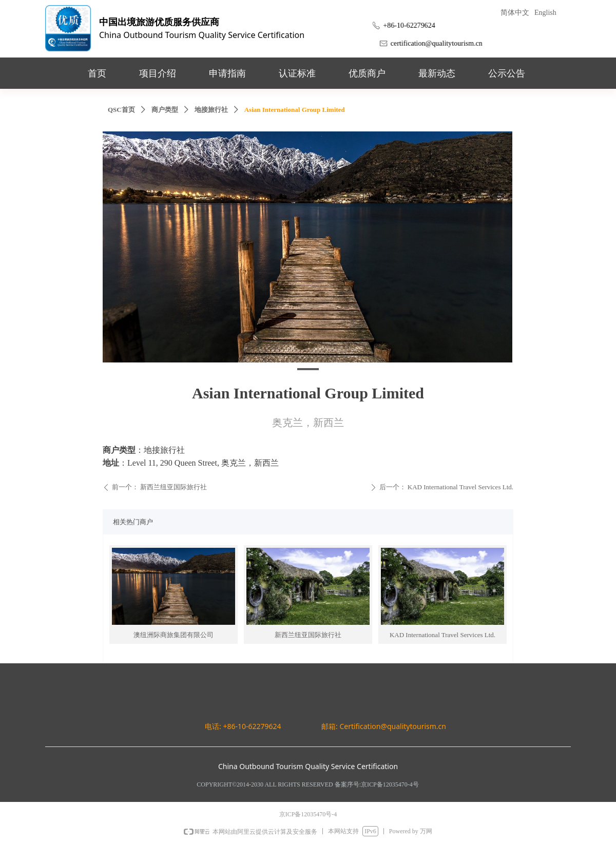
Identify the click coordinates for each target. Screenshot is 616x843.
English (545, 13)
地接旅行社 (211, 110)
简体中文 (515, 13)
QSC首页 (121, 110)
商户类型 (165, 110)
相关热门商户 (133, 522)
